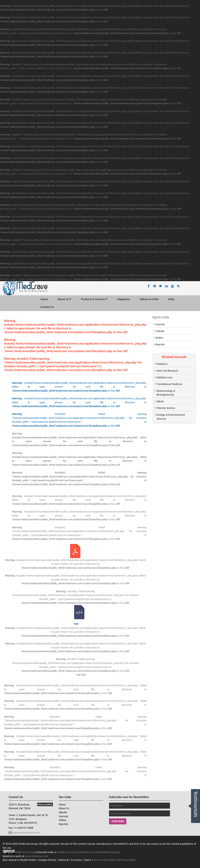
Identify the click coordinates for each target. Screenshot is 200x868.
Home (44, 299)
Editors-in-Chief (149, 299)
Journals (160, 324)
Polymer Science (166, 408)
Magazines (124, 299)
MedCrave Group (25, 852)
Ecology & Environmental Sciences (171, 417)
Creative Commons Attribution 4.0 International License (88, 852)
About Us (65, 299)
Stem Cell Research (167, 371)
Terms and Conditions (106, 860)
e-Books (160, 331)
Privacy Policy (128, 860)
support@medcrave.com (26, 833)
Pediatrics (162, 364)
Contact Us (47, 307)
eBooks (63, 812)
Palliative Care (165, 378)
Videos (63, 820)
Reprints (160, 344)
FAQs (171, 299)
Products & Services (94, 299)
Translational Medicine (169, 384)
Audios (159, 338)
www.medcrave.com (36, 856)
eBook (160, 401)
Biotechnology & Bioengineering (166, 393)
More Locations (45, 804)
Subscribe (118, 821)
